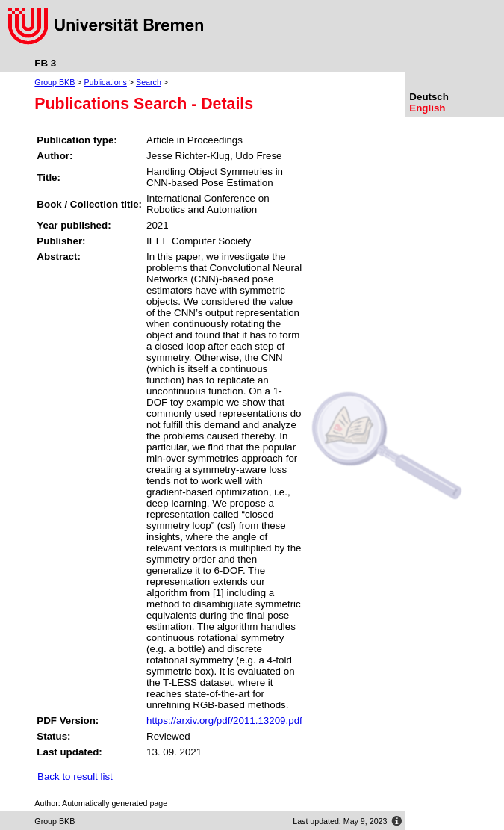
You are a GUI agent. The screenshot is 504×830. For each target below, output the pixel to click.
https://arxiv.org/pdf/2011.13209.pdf (224, 721)
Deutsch (429, 97)
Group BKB (55, 82)
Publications (105, 82)
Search (149, 82)
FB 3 (45, 63)
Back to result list (75, 777)
